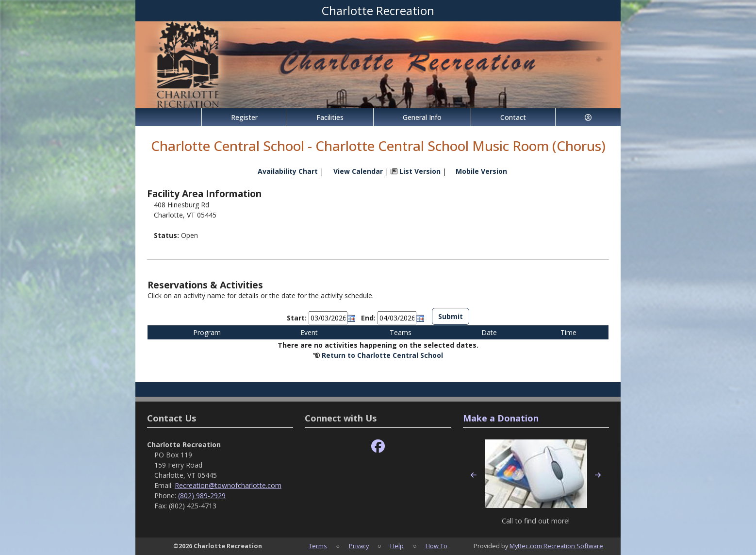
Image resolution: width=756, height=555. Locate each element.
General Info (422, 117)
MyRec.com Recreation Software (556, 546)
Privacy (359, 546)
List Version (420, 171)
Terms (318, 546)
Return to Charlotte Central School (382, 355)
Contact (513, 117)
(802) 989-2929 (202, 496)
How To (436, 546)
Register (244, 117)
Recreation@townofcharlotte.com (228, 485)
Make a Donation (501, 418)
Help (397, 546)
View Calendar (358, 171)
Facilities (330, 117)
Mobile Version (481, 171)
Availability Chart (283, 171)
